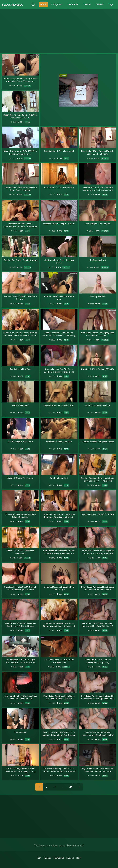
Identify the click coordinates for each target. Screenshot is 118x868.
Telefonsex (75, 5)
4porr (30, 864)
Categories (59, 5)
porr (8, 864)
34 (71, 779)
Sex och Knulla (17, 5)
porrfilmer (54, 861)
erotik (73, 864)
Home (45, 5)
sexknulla (96, 861)
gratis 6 (10, 861)
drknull (31, 861)
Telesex (89, 5)
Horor (79, 850)
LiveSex (102, 5)
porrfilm (53, 864)
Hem (39, 850)
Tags (113, 5)
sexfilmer (96, 864)
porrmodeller (76, 861)
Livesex (70, 850)
